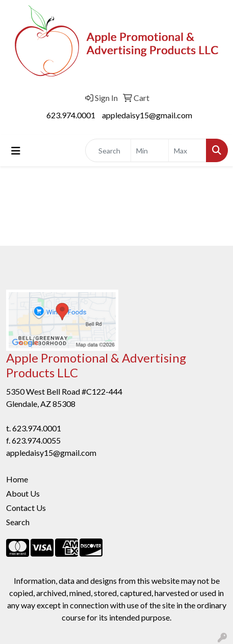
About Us (23, 493)
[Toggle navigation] (16, 151)
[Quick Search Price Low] (150, 150)
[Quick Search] (108, 150)
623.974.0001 (71, 115)
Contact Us (26, 508)
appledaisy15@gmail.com (147, 115)
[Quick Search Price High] (187, 150)
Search (18, 522)
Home (17, 479)
